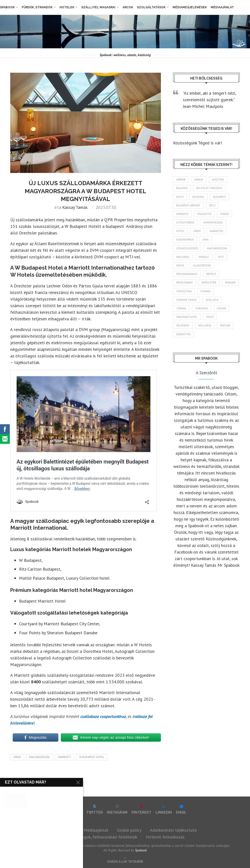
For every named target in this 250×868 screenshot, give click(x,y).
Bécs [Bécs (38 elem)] (212, 205)
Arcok (128, 7)
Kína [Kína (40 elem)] (206, 240)
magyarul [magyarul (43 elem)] (183, 257)
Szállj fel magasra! (98, 7)
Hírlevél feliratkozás (165, 837)
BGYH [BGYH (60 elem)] (180, 197)
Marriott (65, 757)
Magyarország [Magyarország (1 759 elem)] (217, 248)
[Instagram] (117, 809)
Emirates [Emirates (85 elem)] (182, 214)
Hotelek (67, 7)
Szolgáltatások (151, 7)
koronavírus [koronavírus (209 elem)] (185, 240)
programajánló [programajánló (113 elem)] (187, 274)
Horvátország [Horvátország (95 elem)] (213, 222)
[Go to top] (125, 861)
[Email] (181, 809)
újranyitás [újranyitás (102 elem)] (183, 334)
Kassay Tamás (75, 207)
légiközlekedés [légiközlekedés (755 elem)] (187, 248)
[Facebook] (73, 809)
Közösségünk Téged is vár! (198, 143)
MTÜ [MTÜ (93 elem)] (221, 257)
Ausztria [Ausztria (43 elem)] (218, 180)
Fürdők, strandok (37, 7)
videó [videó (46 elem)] (210, 317)
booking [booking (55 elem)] (198, 197)
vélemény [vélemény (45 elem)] (183, 325)
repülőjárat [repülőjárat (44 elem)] (185, 283)
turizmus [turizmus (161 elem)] (202, 308)
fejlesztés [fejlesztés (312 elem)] (204, 214)
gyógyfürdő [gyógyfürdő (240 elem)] (185, 222)
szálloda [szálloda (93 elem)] (212, 300)
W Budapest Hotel (92, 757)
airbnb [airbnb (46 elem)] (181, 180)
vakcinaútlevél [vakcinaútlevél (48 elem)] (187, 317)
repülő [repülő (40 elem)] (211, 274)
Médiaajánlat (222, 7)
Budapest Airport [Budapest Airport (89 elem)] (188, 205)
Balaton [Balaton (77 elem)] (182, 188)
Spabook (7, 7)
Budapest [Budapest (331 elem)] (220, 197)
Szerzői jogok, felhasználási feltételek (101, 837)
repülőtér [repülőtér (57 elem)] (209, 283)
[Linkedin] (164, 809)
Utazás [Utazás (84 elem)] (221, 308)
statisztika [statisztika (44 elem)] (184, 291)
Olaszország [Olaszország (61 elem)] (202, 265)
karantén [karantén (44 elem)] (216, 231)
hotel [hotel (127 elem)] (180, 231)
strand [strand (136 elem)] (206, 291)
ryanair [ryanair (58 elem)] (230, 283)
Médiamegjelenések (190, 7)
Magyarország (40, 757)
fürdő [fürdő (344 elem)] (225, 214)
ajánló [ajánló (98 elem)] (199, 180)
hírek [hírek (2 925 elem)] (197, 231)
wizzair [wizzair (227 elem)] (225, 325)
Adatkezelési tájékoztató (173, 830)
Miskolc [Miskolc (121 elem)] (204, 257)
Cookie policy (129, 830)
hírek (17, 757)
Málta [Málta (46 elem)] (180, 265)
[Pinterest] (141, 809)
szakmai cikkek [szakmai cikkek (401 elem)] (187, 300)
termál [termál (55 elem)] (181, 308)
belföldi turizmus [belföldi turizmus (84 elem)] (209, 188)
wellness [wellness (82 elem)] (205, 325)
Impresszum (64, 830)
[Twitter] (94, 809)
